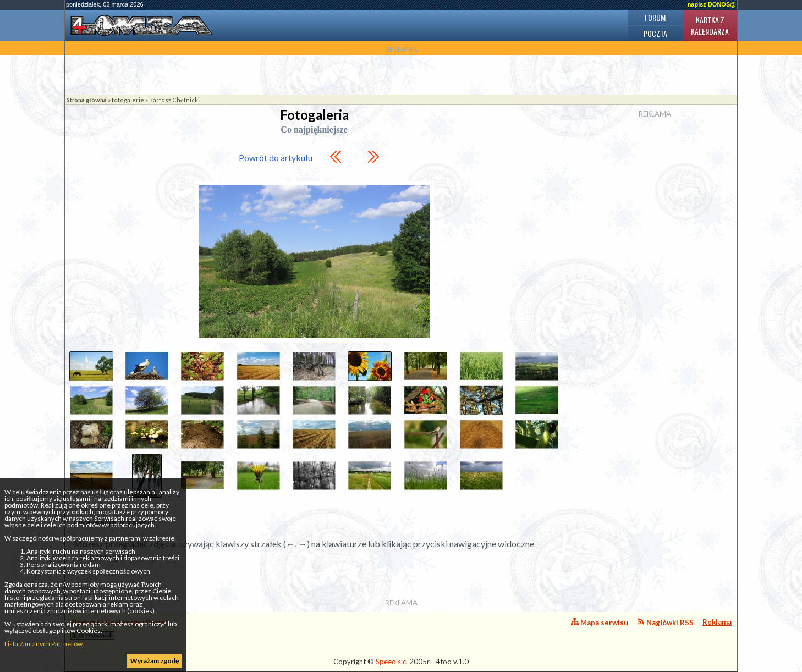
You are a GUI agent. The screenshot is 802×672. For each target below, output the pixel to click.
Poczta (655, 33)
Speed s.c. (392, 662)
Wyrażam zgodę (155, 661)
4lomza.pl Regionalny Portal (119, 629)
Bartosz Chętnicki (174, 100)
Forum (655, 17)
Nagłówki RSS (665, 622)
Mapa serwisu (600, 622)
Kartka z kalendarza (710, 25)
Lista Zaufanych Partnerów (43, 644)
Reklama (717, 622)
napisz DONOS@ (712, 4)
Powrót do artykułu (276, 158)
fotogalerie (128, 100)
